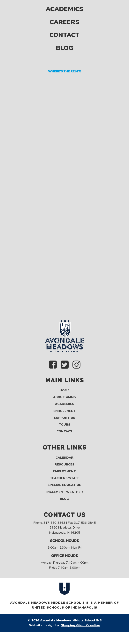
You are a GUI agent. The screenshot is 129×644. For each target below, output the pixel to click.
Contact (64, 24)
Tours (65, 425)
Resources (64, 465)
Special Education (64, 485)
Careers (64, 11)
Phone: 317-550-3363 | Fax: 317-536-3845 (65, 523)
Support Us (64, 418)
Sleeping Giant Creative (80, 625)
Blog (65, 37)
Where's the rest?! (65, 61)
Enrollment (65, 411)
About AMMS (64, 397)
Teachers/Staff (65, 478)
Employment (64, 471)
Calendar (64, 458)
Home (64, 390)
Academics (65, 404)
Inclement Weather (65, 492)
